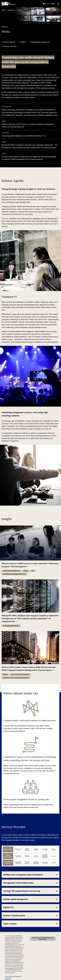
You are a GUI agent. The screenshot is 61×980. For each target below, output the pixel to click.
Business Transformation (14, 915)
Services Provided (10, 46)
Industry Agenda (9, 42)
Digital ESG (9, 907)
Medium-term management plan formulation (23, 875)
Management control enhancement (18, 883)
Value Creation (10, 924)
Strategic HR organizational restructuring (22, 891)
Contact (8, 943)
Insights (23, 42)
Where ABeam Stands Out (40, 42)
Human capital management (16, 899)
